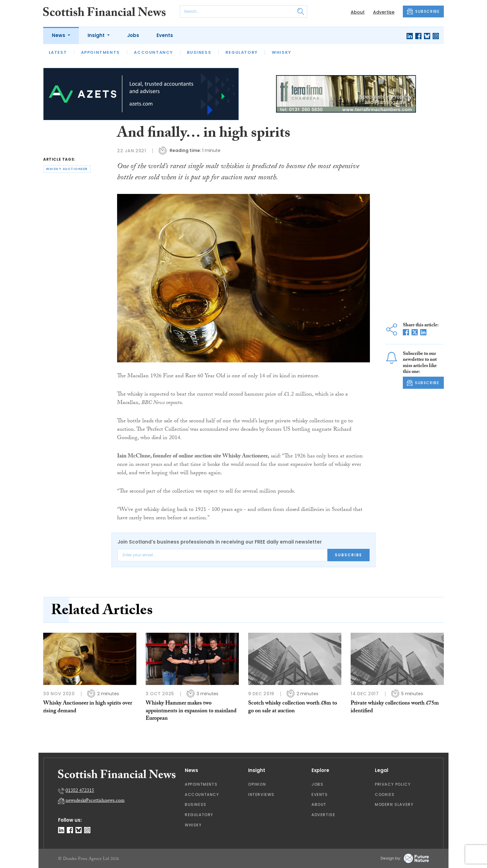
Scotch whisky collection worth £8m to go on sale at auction (293, 707)
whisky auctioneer (67, 169)
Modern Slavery (394, 804)
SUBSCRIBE (423, 11)
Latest (58, 52)
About (358, 12)
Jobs (133, 35)
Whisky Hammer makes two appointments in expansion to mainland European (191, 711)
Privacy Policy (393, 784)
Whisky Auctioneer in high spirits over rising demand (88, 707)
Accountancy (153, 52)
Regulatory (242, 52)
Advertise (384, 12)
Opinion (257, 784)
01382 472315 (80, 791)
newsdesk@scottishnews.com (95, 801)
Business (199, 52)
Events (165, 35)
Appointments (100, 52)
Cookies (385, 795)
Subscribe (348, 555)
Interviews (261, 795)
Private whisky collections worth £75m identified (395, 707)
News (59, 35)
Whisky (282, 52)
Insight (97, 35)
